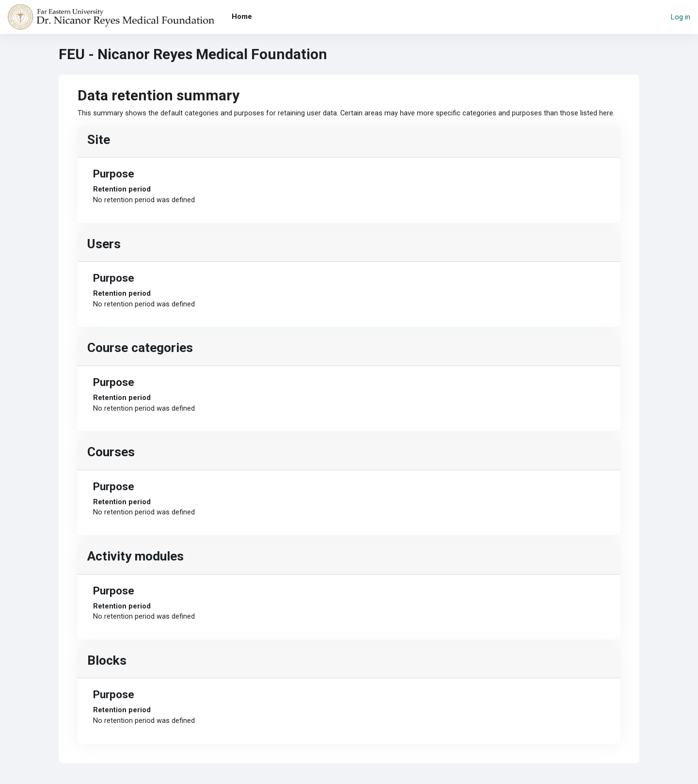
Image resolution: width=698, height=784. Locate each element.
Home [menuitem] (242, 16)
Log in (681, 17)
